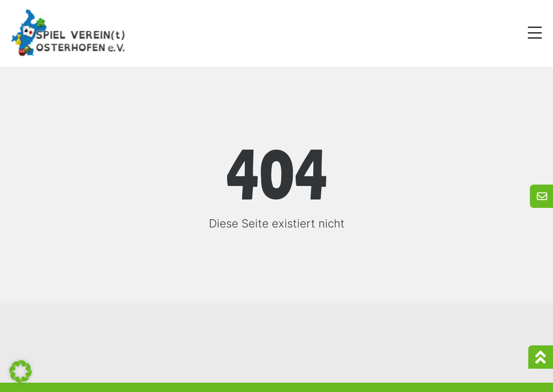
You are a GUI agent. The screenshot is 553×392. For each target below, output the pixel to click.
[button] (21, 371)
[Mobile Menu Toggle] (535, 33)
